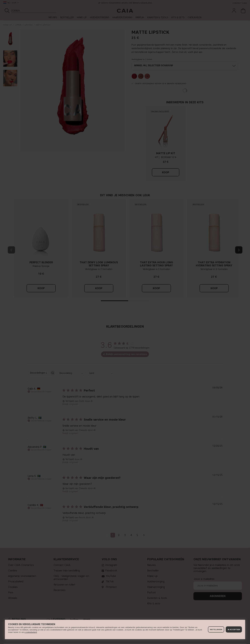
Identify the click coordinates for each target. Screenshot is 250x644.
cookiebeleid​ (31, 632)
